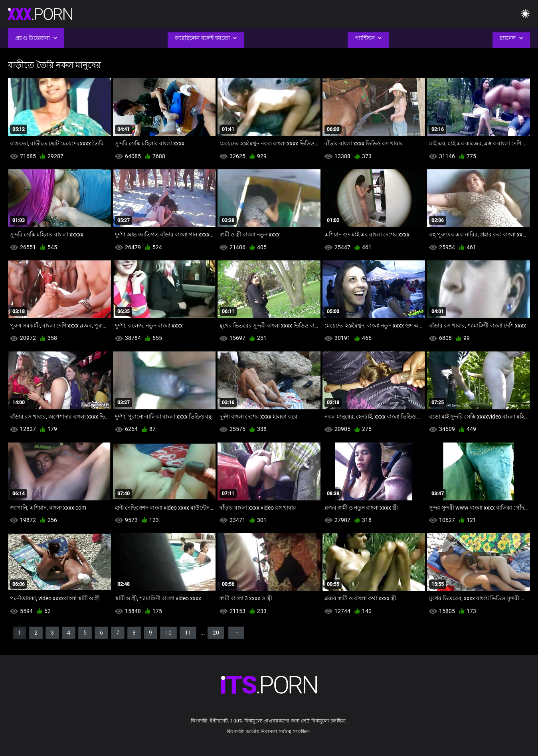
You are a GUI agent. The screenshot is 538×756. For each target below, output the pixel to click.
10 (168, 633)
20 (216, 633)
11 (188, 633)
